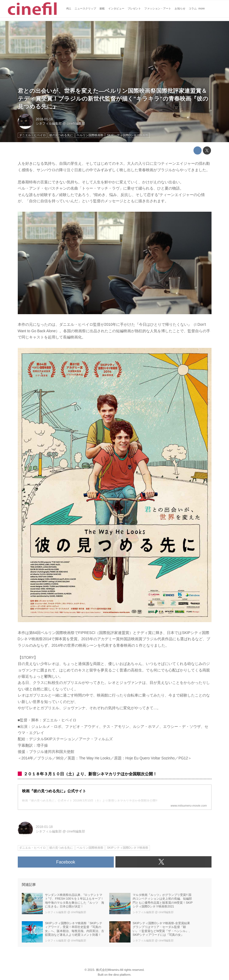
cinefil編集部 (76, 124)
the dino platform (119, 975)
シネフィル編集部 (49, 124)
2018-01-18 (44, 119)
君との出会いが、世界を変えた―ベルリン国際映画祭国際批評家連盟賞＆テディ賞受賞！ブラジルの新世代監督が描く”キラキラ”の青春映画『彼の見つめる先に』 (113, 99)
